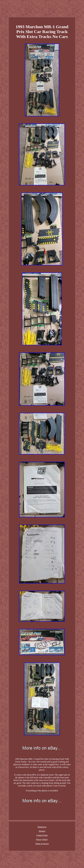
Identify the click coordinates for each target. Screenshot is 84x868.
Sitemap (42, 831)
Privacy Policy (42, 839)
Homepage (42, 827)
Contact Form (42, 835)
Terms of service (42, 843)
